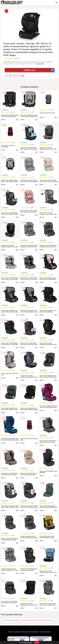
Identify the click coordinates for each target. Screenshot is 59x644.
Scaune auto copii (47, 620)
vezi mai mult (40, 64)
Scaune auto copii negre (11, 620)
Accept (37, 642)
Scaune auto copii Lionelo (30, 620)
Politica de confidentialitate (30, 632)
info (17, 119)
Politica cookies (45, 632)
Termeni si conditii (14, 632)
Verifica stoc (39, 70)
